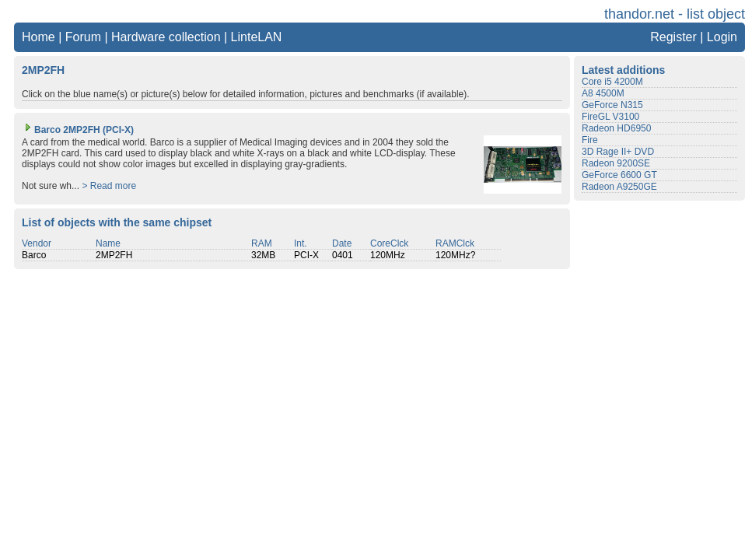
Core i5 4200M (612, 82)
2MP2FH (114, 255)
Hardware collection (166, 37)
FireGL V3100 (610, 117)
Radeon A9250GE (619, 187)
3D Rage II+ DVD (618, 152)
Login (722, 37)
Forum (83, 37)
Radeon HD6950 (616, 128)
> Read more (109, 186)
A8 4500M (603, 93)
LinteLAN (257, 37)
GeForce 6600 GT (619, 175)
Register (673, 37)
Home (38, 37)
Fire (590, 140)
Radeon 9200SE (616, 163)
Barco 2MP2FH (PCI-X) (78, 130)
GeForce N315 (612, 105)
